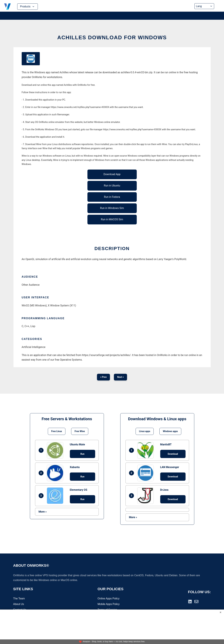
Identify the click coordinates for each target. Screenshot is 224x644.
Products (28, 7)
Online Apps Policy (109, 599)
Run (82, 454)
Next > (120, 377)
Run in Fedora (112, 197)
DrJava (164, 490)
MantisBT (166, 444)
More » (43, 512)
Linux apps (145, 431)
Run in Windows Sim (112, 208)
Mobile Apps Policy (109, 604)
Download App (112, 174)
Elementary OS (79, 490)
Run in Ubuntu (112, 186)
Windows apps (170, 431)
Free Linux (57, 431)
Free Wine (80, 431)
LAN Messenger (170, 467)
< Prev (103, 377)
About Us (19, 604)
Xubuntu (75, 467)
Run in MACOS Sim (112, 219)
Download (173, 454)
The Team (19, 599)
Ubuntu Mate (77, 444)
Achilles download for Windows (112, 37)
